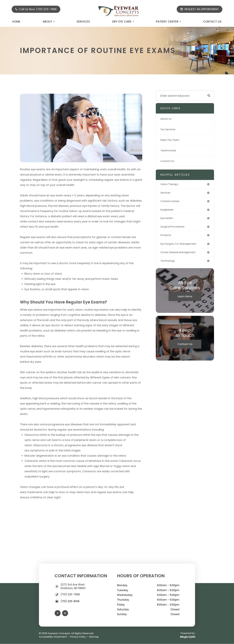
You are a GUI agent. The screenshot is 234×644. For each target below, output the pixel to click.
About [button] (49, 22)
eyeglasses (168, 211)
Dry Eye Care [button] (123, 22)
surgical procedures (174, 228)
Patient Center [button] (168, 22)
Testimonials (169, 151)
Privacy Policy (78, 637)
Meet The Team (171, 140)
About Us (166, 119)
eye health (167, 220)
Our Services (169, 129)
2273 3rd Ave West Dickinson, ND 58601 (73, 586)
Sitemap (94, 637)
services (166, 193)
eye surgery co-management (180, 246)
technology (168, 263)
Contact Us (212, 22)
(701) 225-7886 (70, 594)
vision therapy (170, 184)
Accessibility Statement (53, 637)
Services (83, 22)
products (166, 237)
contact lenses (171, 202)
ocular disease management (180, 255)
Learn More (185, 299)
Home (16, 22)
